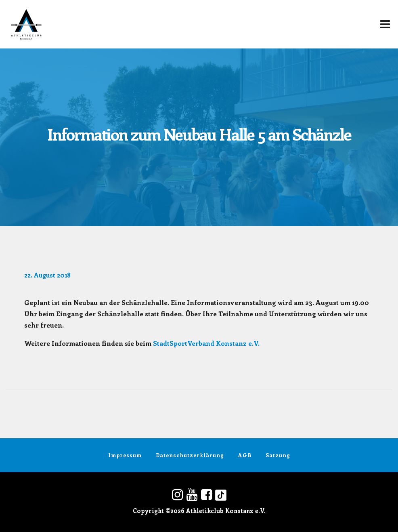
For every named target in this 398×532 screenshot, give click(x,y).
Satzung (278, 455)
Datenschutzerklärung (190, 455)
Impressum (125, 455)
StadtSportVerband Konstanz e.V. (206, 343)
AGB (245, 455)
